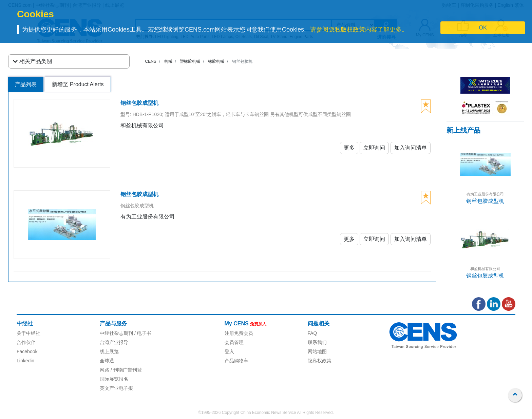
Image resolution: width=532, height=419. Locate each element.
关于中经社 (28, 333)
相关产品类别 (32, 61)
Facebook (27, 351)
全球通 (107, 361)
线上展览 (109, 351)
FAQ (312, 333)
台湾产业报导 (114, 342)
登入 (229, 351)
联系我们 (317, 342)
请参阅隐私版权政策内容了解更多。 (359, 30)
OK (483, 28)
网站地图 (317, 351)
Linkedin (25, 361)
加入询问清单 (411, 148)
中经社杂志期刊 (116, 333)
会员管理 (234, 342)
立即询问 (374, 148)
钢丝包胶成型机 (485, 201)
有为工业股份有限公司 (485, 194)
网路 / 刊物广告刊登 (121, 370)
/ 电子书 (142, 333)
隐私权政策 (320, 361)
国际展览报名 (114, 379)
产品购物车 (236, 361)
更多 (349, 148)
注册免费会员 (239, 333)
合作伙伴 (26, 342)
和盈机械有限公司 (485, 269)
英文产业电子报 (116, 388)
